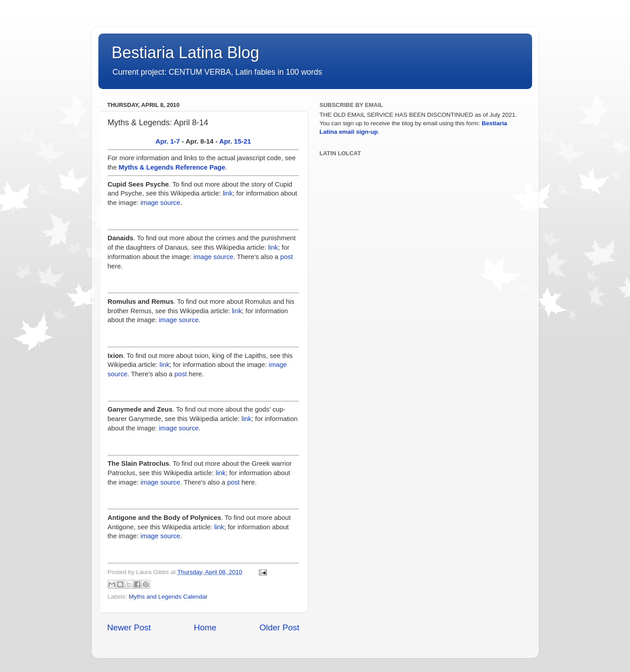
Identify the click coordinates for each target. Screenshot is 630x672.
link (228, 193)
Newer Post (129, 627)
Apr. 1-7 (168, 141)
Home (205, 627)
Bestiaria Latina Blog (186, 53)
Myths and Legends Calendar (168, 597)
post (287, 257)
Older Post (279, 627)
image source (160, 203)
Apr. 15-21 (235, 141)
